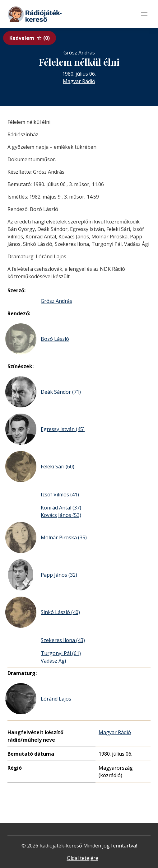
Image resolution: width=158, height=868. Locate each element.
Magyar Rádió (79, 81)
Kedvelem (30, 38)
